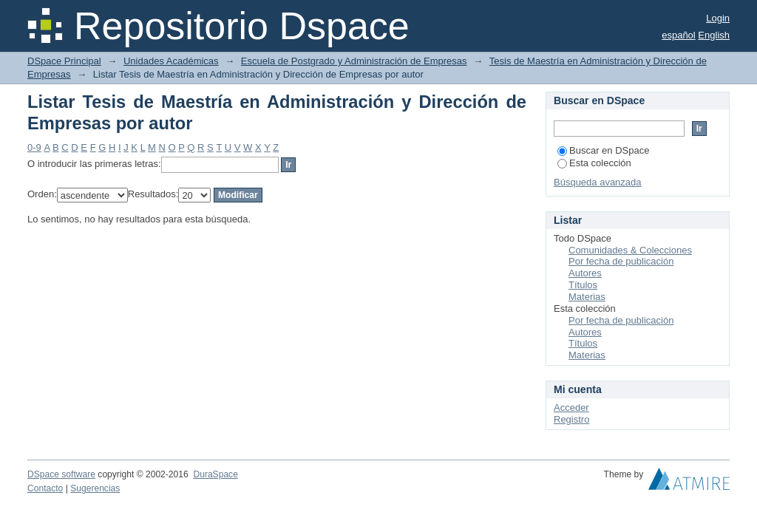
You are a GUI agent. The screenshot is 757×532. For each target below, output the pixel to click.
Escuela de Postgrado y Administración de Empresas (354, 61)
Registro (571, 419)
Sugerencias (95, 488)
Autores (585, 273)
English (714, 35)
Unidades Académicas (171, 61)
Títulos (583, 285)
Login (718, 18)
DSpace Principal (64, 61)
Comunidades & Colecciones (630, 250)
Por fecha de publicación (621, 261)
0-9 (34, 147)
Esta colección (594, 163)
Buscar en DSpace (603, 150)
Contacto (45, 488)
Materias (587, 297)
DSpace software (61, 474)
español (679, 35)
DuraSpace (215, 474)
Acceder (571, 407)
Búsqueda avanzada (598, 182)
